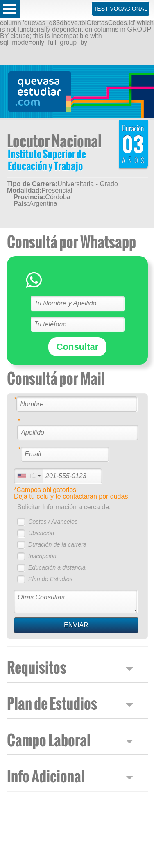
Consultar (78, 347)
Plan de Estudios (50, 579)
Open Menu (10, 9)
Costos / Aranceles (53, 522)
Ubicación (41, 533)
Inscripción (42, 556)
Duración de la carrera (57, 544)
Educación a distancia (57, 567)
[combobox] (29, 476)
